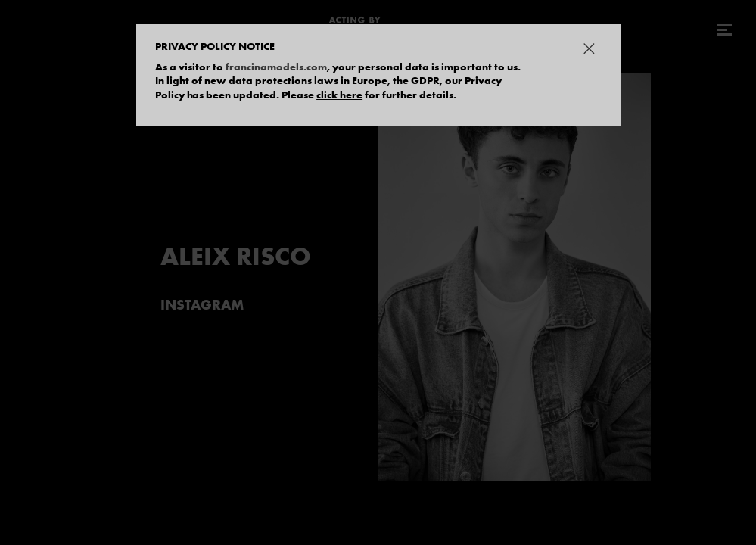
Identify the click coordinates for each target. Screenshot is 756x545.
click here (339, 95)
